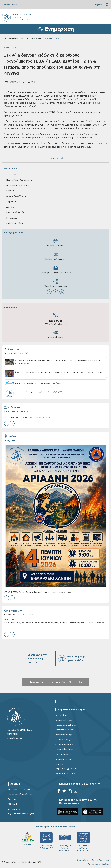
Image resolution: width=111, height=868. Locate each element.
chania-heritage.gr (65, 744)
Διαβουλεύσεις (13, 202)
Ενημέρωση (15, 38)
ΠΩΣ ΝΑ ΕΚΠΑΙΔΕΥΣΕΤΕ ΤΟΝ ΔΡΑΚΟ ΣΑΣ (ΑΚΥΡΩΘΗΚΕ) (27, 418)
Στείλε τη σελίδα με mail (56, 256)
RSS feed (12, 804)
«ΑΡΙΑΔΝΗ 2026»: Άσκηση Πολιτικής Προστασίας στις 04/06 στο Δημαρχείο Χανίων (38, 592)
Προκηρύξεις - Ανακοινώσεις (19, 180)
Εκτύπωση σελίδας (56, 242)
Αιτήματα (98, 5)
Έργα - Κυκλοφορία (15, 212)
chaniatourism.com (65, 730)
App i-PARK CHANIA (66, 774)
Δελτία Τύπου (28, 38)
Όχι (80, 682)
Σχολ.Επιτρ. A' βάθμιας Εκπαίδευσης (46, 842)
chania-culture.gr (64, 720)
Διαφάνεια (11, 207)
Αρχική (5, 38)
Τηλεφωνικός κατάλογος (20, 789)
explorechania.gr (64, 735)
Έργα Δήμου (12, 218)
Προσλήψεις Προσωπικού (18, 185)
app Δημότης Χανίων (66, 769)
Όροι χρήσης (82, 860)
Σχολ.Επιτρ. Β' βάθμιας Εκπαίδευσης (65, 842)
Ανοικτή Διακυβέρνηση (16, 196)
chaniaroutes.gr (63, 740)
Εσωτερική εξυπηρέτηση (20, 794)
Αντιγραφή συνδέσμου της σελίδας (56, 270)
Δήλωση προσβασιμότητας (21, 814)
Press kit (12, 799)
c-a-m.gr (60, 764)
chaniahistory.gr (63, 759)
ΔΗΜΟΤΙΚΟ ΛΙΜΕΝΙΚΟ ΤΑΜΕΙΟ (83, 842)
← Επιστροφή (55, 158)
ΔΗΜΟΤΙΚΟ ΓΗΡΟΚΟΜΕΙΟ (28, 840)
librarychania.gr (63, 754)
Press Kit (10, 191)
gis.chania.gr (61, 715)
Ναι (71, 682)
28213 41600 (55, 321)
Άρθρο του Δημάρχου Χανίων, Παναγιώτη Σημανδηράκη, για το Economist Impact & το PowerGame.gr (54, 623)
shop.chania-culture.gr (66, 725)
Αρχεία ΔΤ (40, 38)
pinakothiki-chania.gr (66, 749)
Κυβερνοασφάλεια (14, 223)
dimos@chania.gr (56, 337)
